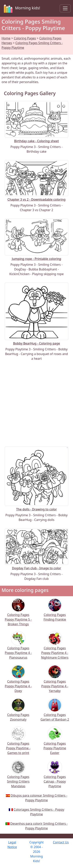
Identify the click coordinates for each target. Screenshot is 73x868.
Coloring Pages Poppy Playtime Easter (55, 743)
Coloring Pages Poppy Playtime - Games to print (18, 743)
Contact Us (61, 842)
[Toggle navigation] (65, 8)
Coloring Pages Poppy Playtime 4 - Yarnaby (55, 681)
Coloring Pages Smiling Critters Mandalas (18, 776)
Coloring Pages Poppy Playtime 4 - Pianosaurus (18, 648)
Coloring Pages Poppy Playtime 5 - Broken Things (18, 614)
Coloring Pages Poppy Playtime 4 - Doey (18, 681)
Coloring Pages (25, 38)
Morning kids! (21, 8)
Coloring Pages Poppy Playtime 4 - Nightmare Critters (55, 648)
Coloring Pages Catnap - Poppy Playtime (55, 776)
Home (6, 38)
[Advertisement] (36, 404)
